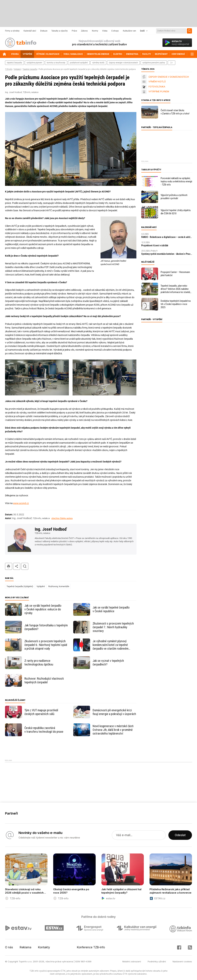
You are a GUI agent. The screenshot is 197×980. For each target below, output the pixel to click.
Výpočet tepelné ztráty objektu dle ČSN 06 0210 (176, 212)
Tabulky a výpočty (60, 31)
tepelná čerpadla (14, 63)
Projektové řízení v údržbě (155, 245)
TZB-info (9, 69)
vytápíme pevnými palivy (154, 63)
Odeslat (180, 835)
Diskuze (44, 31)
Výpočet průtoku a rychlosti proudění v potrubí (174, 197)
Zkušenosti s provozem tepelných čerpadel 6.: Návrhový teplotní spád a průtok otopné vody (46, 645)
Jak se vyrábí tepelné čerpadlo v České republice (111, 609)
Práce (74, 31)
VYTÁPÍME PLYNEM (159, 91)
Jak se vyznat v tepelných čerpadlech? (108, 663)
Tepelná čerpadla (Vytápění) (20, 586)
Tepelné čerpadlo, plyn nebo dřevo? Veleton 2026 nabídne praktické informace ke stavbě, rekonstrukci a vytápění (176, 289)
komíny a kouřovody (56, 63)
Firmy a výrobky (12, 31)
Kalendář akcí (30, 31)
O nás (9, 947)
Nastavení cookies (182, 961)
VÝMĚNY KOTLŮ (157, 82)
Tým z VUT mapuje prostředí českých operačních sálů (41, 712)
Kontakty (44, 947)
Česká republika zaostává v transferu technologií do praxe (44, 730)
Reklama (26, 947)
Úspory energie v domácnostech (123, 63)
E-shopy (115, 31)
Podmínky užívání (157, 961)
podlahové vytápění (79, 63)
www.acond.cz (21, 503)
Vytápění (17, 69)
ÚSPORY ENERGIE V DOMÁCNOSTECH (169, 77)
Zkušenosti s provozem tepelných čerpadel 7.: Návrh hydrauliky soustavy (113, 627)
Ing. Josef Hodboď (51, 529)
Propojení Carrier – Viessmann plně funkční (175, 274)
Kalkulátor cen (129, 31)
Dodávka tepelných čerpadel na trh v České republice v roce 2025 (176, 304)
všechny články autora (62, 518)
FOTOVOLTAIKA (157, 87)
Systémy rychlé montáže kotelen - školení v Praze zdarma (167, 254)
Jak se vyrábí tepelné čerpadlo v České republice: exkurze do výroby (43, 609)
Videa (105, 31)
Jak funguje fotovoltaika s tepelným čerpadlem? (46, 627)
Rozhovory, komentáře (59, 586)
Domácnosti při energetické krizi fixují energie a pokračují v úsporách (114, 712)
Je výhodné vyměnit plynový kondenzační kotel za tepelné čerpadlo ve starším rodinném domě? (111, 645)
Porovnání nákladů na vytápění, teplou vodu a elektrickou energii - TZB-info (176, 181)
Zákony (84, 31)
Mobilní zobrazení (132, 961)
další (171, 63)
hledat (25, 566)
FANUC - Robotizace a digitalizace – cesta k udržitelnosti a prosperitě (167, 237)
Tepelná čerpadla (30, 69)
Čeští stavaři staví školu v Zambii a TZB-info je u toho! (175, 112)
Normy (95, 31)
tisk (9, 566)
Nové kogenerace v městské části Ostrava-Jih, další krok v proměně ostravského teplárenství (113, 730)
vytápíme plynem (34, 63)
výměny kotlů (98, 63)
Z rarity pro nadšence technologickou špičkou (39, 663)
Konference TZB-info (91, 947)
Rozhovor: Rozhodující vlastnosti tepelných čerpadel (44, 680)
